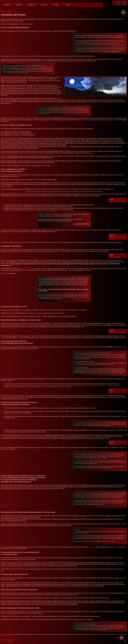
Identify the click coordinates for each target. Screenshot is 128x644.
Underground (32, 5)
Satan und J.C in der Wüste (118, 332)
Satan (9, 11)
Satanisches (7, 5)
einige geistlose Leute (26, 269)
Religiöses (19, 5)
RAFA (10, 642)
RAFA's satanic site (7, 640)
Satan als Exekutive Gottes (117, 201)
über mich (44, 5)
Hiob (111, 392)
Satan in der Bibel (115, 257)
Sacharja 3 (113, 444)
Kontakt (68, 5)
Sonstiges (56, 5)
